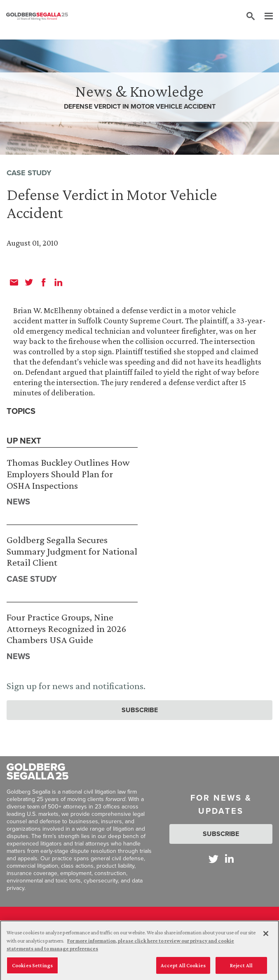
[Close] (266, 936)
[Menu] (265, 16)
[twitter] (29, 282)
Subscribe (140, 710)
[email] (14, 282)
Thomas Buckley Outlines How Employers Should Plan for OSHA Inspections (68, 474)
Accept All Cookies (183, 968)
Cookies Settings (32, 968)
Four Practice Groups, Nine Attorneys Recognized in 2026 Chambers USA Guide (66, 628)
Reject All (241, 968)
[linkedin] (59, 282)
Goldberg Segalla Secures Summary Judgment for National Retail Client (72, 551)
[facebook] (44, 282)
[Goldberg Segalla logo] (37, 16)
